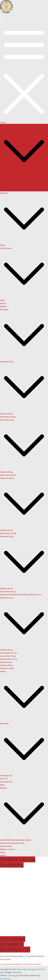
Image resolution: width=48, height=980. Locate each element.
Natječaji (3, 306)
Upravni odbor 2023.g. (8, 533)
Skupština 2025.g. (6, 414)
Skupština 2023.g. (6, 530)
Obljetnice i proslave (7, 849)
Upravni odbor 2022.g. (8, 592)
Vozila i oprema (6, 248)
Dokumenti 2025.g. (7, 362)
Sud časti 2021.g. (6, 662)
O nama (3, 126)
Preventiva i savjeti (7, 668)
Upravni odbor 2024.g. (8, 475)
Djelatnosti (4, 193)
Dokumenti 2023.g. (7, 478)
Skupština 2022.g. (6, 589)
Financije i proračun (7, 184)
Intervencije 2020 (6, 782)
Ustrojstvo (4, 181)
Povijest (3, 190)
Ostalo (2, 852)
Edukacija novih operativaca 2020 (12, 843)
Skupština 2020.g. (6, 665)
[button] (24, 174)
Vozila (2, 300)
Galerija (3, 671)
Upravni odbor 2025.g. (8, 417)
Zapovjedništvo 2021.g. (9, 653)
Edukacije (3, 788)
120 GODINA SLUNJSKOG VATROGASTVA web (21, 964)
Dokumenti (4, 310)
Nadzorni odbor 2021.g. (9, 659)
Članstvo (3, 855)
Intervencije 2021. (6, 776)
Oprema (3, 303)
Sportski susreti (6, 846)
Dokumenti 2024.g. (7, 420)
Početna (3, 122)
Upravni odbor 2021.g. (8, 656)
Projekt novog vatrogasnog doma (13, 187)
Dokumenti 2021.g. (7, 598)
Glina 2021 (4, 779)
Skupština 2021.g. (6, 650)
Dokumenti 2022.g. (7, 536)
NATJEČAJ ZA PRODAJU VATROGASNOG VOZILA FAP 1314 (21, 595)
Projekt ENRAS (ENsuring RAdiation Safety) (15, 840)
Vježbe (2, 785)
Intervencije (4, 724)
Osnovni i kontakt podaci (9, 178)
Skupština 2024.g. (6, 472)
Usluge (2, 245)
